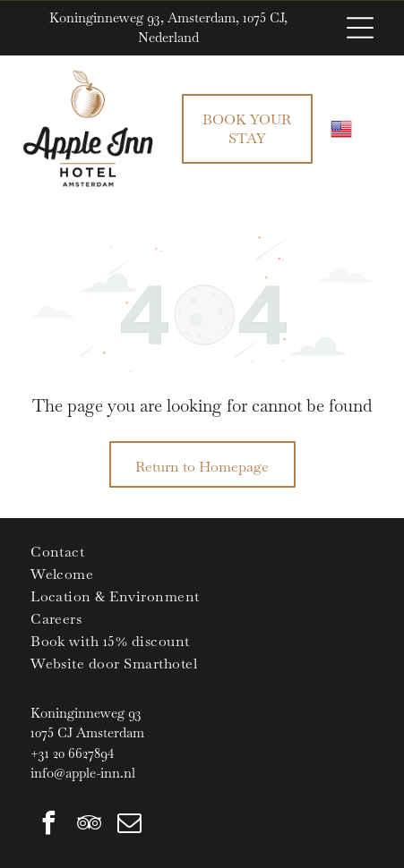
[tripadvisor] (89, 825)
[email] (129, 825)
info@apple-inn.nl (83, 773)
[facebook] (48, 825)
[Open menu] (360, 28)
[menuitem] (202, 552)
